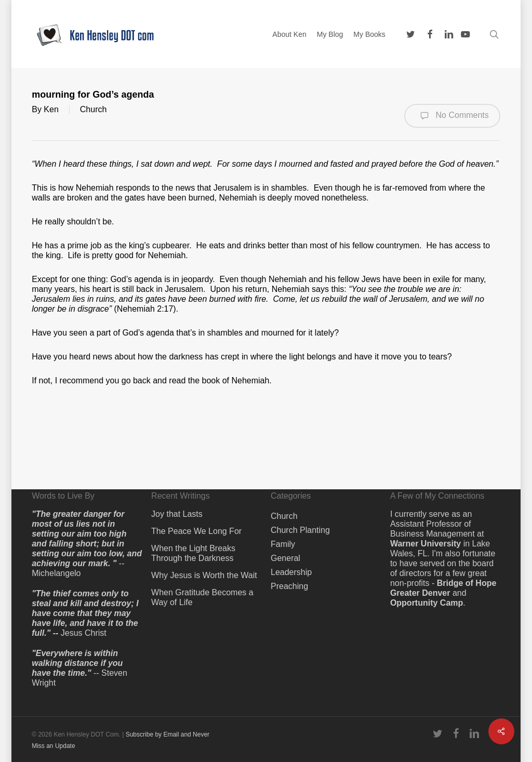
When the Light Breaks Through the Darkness (193, 553)
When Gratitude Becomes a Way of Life (202, 597)
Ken (51, 109)
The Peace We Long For (196, 531)
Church (94, 109)
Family (283, 544)
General (285, 558)
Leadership (291, 572)
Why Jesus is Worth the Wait (204, 575)
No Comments (452, 116)
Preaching (289, 586)
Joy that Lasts (177, 514)
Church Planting (300, 530)
